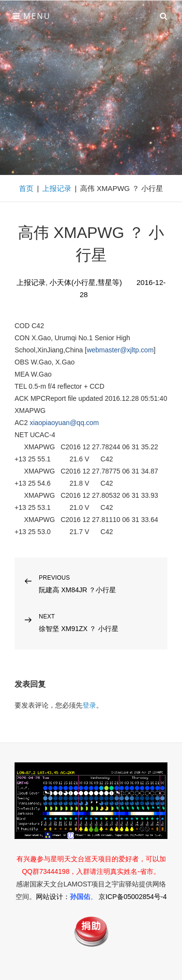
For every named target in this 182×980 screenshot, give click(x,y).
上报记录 (57, 188)
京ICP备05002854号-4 (132, 897)
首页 (26, 188)
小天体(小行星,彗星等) (86, 282)
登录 (89, 705)
